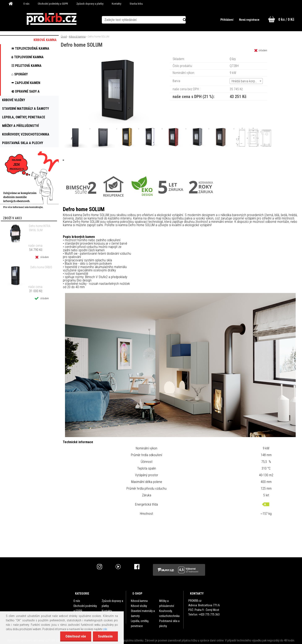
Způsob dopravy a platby (90, 4)
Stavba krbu (136, 4)
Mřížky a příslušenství (167, 603)
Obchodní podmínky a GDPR (53, 4)
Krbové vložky (139, 606)
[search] (187, 19)
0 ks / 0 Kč (286, 19)
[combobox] (246, 81)
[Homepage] (12, 4)
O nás (26, 4)
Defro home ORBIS (41, 267)
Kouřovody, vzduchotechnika (169, 613)
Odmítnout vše (75, 636)
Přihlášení (227, 20)
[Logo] (51, 19)
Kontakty (117, 4)
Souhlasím (105, 636)
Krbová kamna (77, 37)
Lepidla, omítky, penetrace (140, 623)
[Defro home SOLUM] (119, 57)
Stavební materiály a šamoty (143, 613)
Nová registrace (249, 20)
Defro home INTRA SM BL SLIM (40, 228)
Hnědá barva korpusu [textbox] (246, 81)
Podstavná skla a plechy (169, 623)
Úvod (64, 37)
